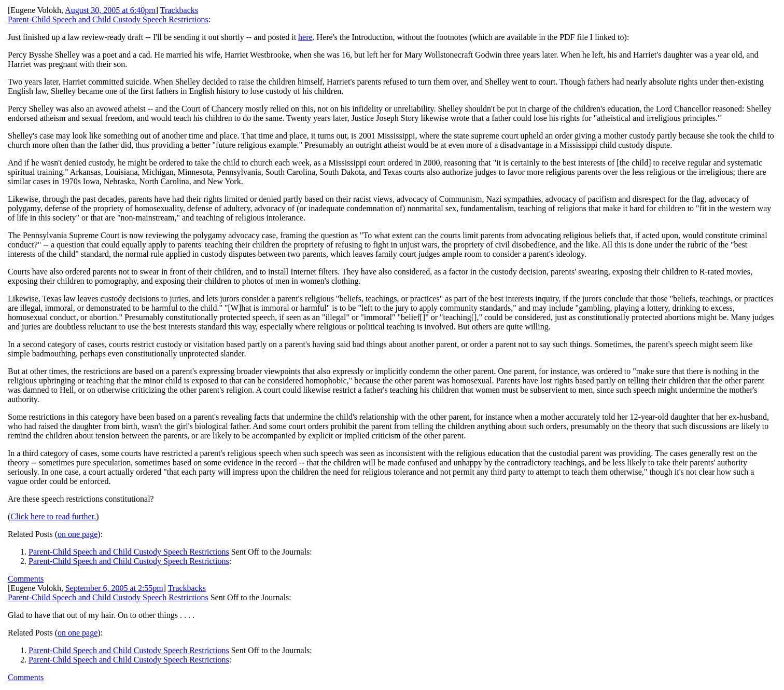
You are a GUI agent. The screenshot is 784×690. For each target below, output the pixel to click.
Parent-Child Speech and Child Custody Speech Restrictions (108, 19)
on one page (78, 534)
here (305, 37)
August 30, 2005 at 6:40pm (110, 10)
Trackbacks (179, 10)
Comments (26, 579)
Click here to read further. (53, 516)
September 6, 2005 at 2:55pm (114, 588)
